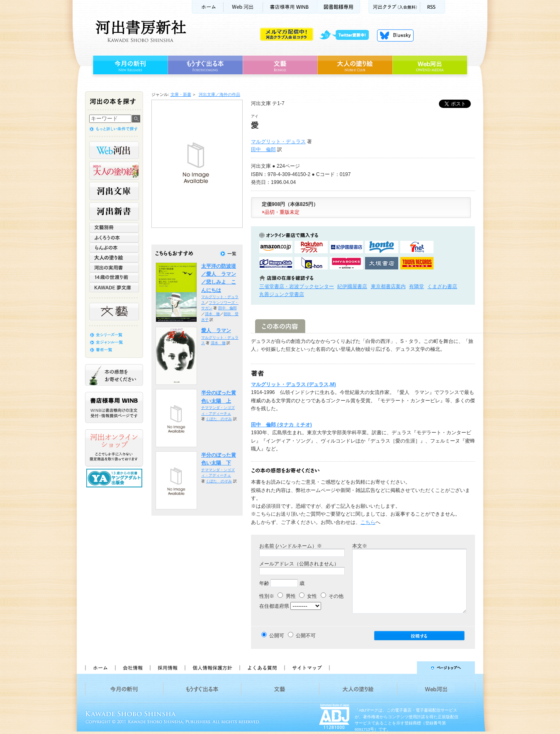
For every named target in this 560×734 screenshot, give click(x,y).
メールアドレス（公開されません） (299, 564)
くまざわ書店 (442, 286)
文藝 (280, 65)
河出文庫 (114, 191)
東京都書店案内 (388, 286)
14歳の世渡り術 (114, 277)
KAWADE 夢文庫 (114, 287)
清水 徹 (212, 314)
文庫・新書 (181, 94)
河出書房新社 (140, 31)
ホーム (207, 7)
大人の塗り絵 (355, 65)
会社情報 (132, 668)
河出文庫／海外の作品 (219, 94)
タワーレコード (417, 263)
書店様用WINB (290, 7)
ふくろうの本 (114, 237)
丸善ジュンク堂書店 (282, 294)
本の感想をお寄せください (114, 375)
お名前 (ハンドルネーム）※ (291, 546)
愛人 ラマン (216, 330)
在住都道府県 (274, 606)
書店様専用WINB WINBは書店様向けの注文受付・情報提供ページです (114, 407)
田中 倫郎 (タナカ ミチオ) (281, 425)
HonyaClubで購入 (276, 263)
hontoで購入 (382, 247)
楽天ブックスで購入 (311, 247)
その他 (332, 596)
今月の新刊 (129, 65)
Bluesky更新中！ (395, 35)
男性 (286, 596)
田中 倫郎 (263, 149)
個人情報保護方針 (212, 668)
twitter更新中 (347, 35)
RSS (433, 7)
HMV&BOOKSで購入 (346, 263)
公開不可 (306, 636)
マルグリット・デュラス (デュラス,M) (293, 384)
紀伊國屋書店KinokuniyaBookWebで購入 (346, 247)
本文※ (360, 546)
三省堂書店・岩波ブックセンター (297, 286)
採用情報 (167, 668)
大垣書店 (382, 263)
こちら (368, 522)
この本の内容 (280, 326)
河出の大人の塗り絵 (114, 171)
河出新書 (114, 211)
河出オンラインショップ (114, 448)
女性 (308, 596)
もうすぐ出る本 (205, 65)
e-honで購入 (311, 263)
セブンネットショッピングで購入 (417, 247)
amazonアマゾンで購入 (276, 247)
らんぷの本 (114, 247)
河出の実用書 (114, 267)
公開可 (277, 636)
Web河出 (243, 7)
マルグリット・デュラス (278, 142)
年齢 (264, 583)
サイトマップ (307, 668)
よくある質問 (262, 668)
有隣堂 (416, 286)
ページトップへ (406, 668)
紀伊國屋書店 (352, 286)
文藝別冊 (114, 228)
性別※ (267, 596)
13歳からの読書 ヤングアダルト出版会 (115, 478)
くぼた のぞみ (219, 419)
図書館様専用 (339, 7)
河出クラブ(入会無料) (394, 7)
